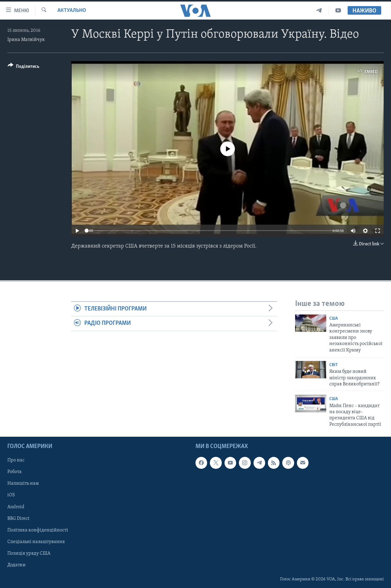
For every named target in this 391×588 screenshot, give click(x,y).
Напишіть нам (23, 484)
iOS (11, 495)
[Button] (24, 67)
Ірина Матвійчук (26, 40)
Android (16, 507)
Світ (334, 365)
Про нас (16, 460)
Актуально (72, 11)
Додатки (16, 565)
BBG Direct (18, 519)
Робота (15, 472)
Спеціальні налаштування (36, 542)
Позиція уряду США (29, 553)
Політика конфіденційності (38, 530)
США (334, 319)
